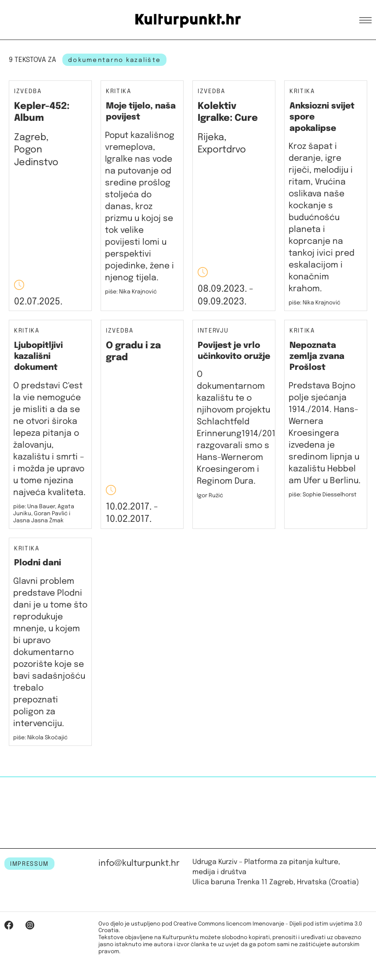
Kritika (119, 92)
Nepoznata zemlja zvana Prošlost (317, 357)
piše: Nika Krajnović (131, 292)
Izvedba (28, 92)
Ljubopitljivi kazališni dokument (38, 357)
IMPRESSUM (29, 864)
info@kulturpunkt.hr (139, 863)
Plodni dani (38, 563)
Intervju (213, 331)
